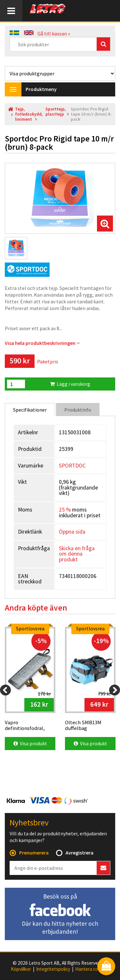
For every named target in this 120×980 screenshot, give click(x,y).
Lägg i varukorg (70, 384)
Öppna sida (72, 532)
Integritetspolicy (53, 969)
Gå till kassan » (54, 34)
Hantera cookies (92, 969)
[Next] (115, 690)
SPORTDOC (72, 466)
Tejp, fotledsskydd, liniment (29, 114)
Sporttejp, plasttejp (56, 112)
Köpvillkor (21, 969)
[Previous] (5, 690)
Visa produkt (30, 743)
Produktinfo (78, 410)
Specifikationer (30, 410)
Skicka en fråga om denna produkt (77, 554)
